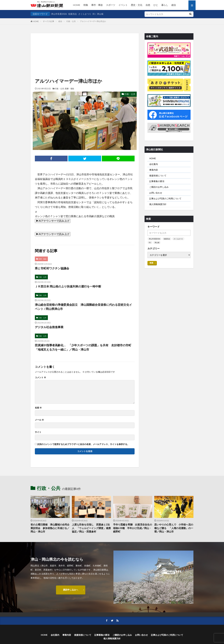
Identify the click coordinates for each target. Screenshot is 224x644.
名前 (38, 408)
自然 (148, 5)
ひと (156, 5)
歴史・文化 (137, 5)
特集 (86, 5)
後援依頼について (158, 175)
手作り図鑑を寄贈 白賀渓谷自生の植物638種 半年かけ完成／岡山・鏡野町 (133, 528)
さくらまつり (85, 14)
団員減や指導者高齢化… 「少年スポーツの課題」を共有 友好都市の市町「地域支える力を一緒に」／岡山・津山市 (83, 347)
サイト (38, 432)
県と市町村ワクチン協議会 (52, 268)
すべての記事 (49, 21)
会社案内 (154, 164)
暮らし (165, 5)
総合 (174, 5)
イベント (123, 5)
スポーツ (111, 5)
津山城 (100, 14)
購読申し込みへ (71, 590)
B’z (94, 14)
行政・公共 (71, 21)
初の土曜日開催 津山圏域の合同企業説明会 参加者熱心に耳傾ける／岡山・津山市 (50, 528)
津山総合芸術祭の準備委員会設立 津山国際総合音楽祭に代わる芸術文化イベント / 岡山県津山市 (83, 307)
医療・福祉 (69, 89)
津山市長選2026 (59, 14)
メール (39, 420)
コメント (40, 377)
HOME (77, 5)
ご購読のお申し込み (159, 187)
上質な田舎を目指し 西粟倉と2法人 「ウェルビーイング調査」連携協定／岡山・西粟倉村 (91, 528)
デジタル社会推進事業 (49, 327)
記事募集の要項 (157, 181)
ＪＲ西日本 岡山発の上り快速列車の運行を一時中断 (68, 286)
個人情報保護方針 (158, 204)
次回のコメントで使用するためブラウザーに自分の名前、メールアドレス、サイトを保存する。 (83, 444)
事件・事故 (97, 5)
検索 (151, 263)
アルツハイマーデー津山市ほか (93, 21)
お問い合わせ (156, 193)
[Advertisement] (85, 48)
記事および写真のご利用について (165, 198)
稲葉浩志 (73, 14)
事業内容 (154, 170)
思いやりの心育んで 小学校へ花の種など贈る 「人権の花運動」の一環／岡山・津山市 (174, 528)
